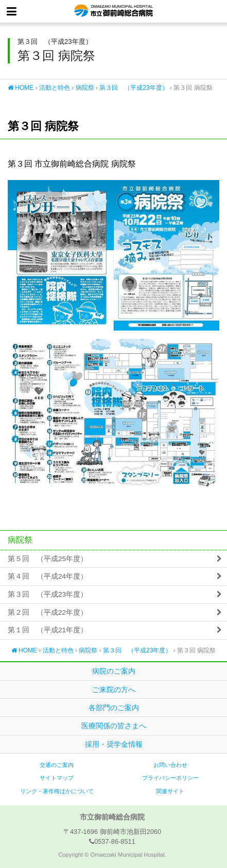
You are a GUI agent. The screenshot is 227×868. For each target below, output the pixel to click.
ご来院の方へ (114, 690)
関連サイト (170, 791)
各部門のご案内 (114, 708)
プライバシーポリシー (170, 778)
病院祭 (85, 88)
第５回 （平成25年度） (48, 559)
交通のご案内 (57, 765)
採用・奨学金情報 (114, 744)
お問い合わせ (170, 765)
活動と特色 (55, 88)
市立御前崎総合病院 (113, 11)
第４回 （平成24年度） (48, 576)
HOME (21, 88)
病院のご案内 (114, 671)
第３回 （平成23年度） (134, 88)
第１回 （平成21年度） (48, 630)
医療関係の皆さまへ (114, 726)
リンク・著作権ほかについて (57, 791)
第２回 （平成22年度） (48, 612)
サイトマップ (57, 778)
